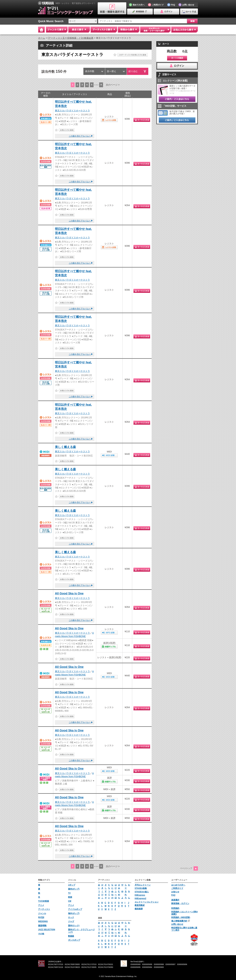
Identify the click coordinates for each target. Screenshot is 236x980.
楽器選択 (175, 900)
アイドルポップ (75, 909)
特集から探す (129, 30)
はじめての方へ (178, 885)
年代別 (41, 917)
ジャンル (42, 913)
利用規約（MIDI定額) (181, 917)
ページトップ (186, 868)
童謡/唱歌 (42, 926)
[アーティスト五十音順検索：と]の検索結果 (71, 38)
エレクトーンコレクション (147, 902)
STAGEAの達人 (142, 892)
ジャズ (71, 921)
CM (70, 901)
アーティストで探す (104, 30)
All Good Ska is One (69, 593)
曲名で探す (79, 30)
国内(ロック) (74, 926)
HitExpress (140, 895)
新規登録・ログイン (180, 903)
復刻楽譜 (139, 909)
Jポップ (72, 885)
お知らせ (175, 892)
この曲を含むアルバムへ (80, 136)
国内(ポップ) (74, 889)
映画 (70, 897)
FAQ (173, 895)
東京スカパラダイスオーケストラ (72, 111)
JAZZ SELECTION (47, 930)
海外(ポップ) (74, 913)
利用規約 (175, 908)
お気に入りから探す (185, 30)
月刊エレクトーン (143, 885)
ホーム (42, 38)
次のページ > (113, 85)
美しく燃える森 (65, 447)
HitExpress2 (140, 898)
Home (41, 30)
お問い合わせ (177, 924)
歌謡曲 (71, 936)
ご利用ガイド (177, 888)
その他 (41, 934)
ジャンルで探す (57, 30)
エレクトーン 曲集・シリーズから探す (155, 30)
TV (69, 893)
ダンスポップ (74, 940)
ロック (71, 917)
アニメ (41, 905)
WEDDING (43, 921)
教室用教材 (140, 905)
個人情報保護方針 (179, 921)
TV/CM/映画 (44, 901)
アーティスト (44, 909)
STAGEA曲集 (141, 888)
